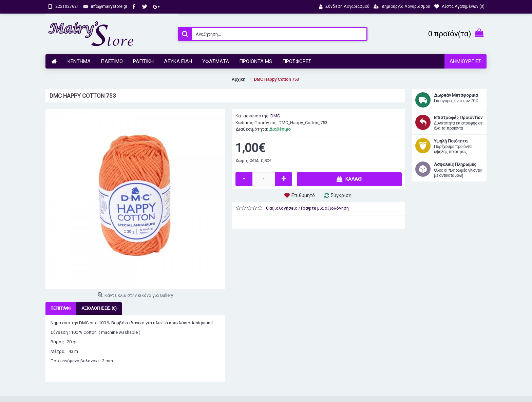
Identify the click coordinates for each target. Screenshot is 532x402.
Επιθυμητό (303, 195)
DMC (275, 116)
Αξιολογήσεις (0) (99, 308)
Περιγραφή (61, 308)
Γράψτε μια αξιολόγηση (325, 208)
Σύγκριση (341, 195)
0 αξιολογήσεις (282, 208)
